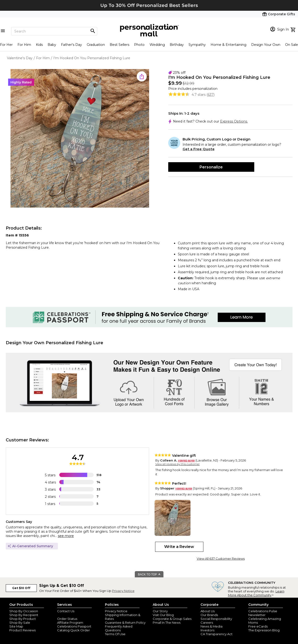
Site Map (16, 626)
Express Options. (234, 121)
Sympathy (197, 45)
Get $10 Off (21, 588)
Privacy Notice (123, 591)
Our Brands (209, 615)
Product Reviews (22, 630)
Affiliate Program (70, 623)
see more (66, 536)
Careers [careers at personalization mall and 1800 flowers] (207, 623)
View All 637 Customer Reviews (221, 558)
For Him (24, 45)
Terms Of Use (115, 634)
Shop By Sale (20, 623)
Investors (207, 630)
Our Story (160, 611)
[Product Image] (80, 139)
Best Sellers (119, 45)
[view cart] (294, 29)
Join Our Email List (71, 615)
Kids (39, 45)
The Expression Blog (264, 630)
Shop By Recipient (24, 615)
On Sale (292, 45)
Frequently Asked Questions (119, 628)
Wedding (157, 45)
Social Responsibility (216, 619)
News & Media (211, 626)
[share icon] (142, 76)
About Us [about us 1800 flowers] (208, 611)
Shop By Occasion (24, 611)
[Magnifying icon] (93, 31)
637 (211, 95)
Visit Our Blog (163, 615)
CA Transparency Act (217, 634)
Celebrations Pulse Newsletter (263, 613)
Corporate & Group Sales (172, 619)
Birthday (177, 45)
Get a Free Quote (199, 149)
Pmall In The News (167, 623)
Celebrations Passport (74, 626)
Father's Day (71, 45)
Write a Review (179, 547)
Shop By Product (23, 619)
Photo (139, 45)
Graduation (96, 45)
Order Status (67, 619)
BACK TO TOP (149, 574)
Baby (52, 45)
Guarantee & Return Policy (125, 623)
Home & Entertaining (228, 45)
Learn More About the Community (256, 593)
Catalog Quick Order (73, 630)
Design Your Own (266, 45)
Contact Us (66, 611)
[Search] (54, 31)
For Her (6, 45)
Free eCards (258, 626)
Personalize (211, 167)
